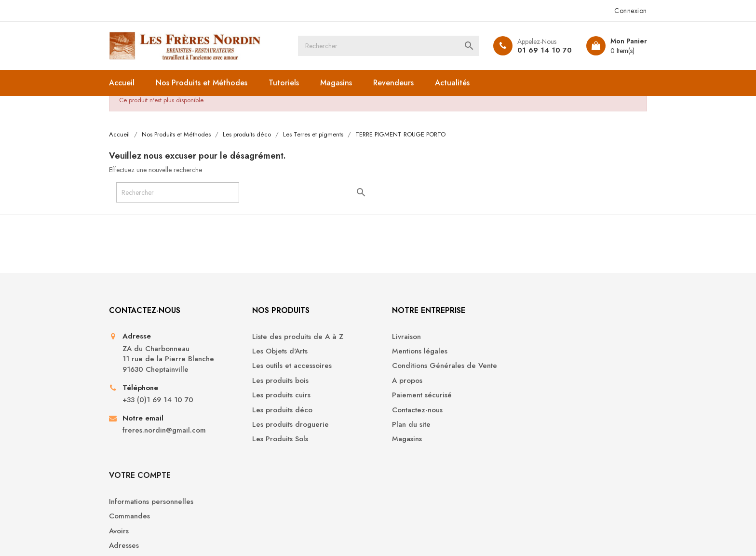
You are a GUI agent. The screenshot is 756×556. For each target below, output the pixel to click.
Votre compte (553, 311)
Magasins (337, 83)
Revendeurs (395, 83)
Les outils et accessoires (288, 367)
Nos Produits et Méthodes (203, 83)
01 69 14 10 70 (543, 50)
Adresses (538, 381)
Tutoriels (285, 83)
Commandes (543, 352)
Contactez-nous (411, 411)
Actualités (454, 83)
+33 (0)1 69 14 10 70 (159, 401)
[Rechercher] (388, 46)
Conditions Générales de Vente (438, 367)
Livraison (400, 337)
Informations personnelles (565, 337)
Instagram (394, 496)
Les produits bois (276, 381)
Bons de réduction (553, 396)
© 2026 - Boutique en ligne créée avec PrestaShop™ (192, 535)
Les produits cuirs (277, 396)
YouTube (362, 496)
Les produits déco (278, 411)
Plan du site (405, 425)
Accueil (123, 83)
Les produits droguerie (286, 425)
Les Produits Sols (276, 440)
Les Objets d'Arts (276, 352)
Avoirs (533, 367)
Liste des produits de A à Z (293, 337)
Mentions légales (413, 352)
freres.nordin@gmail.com (166, 431)
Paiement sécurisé (415, 396)
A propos (400, 381)
